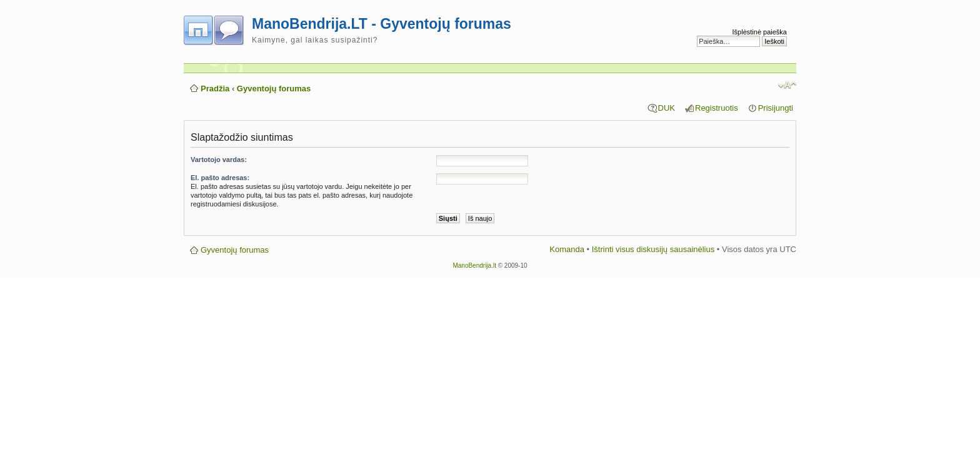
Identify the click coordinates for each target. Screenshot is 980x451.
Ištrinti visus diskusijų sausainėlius (653, 249)
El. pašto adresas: (220, 178)
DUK (667, 108)
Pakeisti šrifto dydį (787, 85)
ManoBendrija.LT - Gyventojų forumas (382, 24)
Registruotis (717, 108)
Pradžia (215, 89)
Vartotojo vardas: (219, 160)
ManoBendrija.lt (474, 266)
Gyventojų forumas (274, 89)
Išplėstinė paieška (760, 32)
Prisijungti (776, 108)
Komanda (567, 249)
